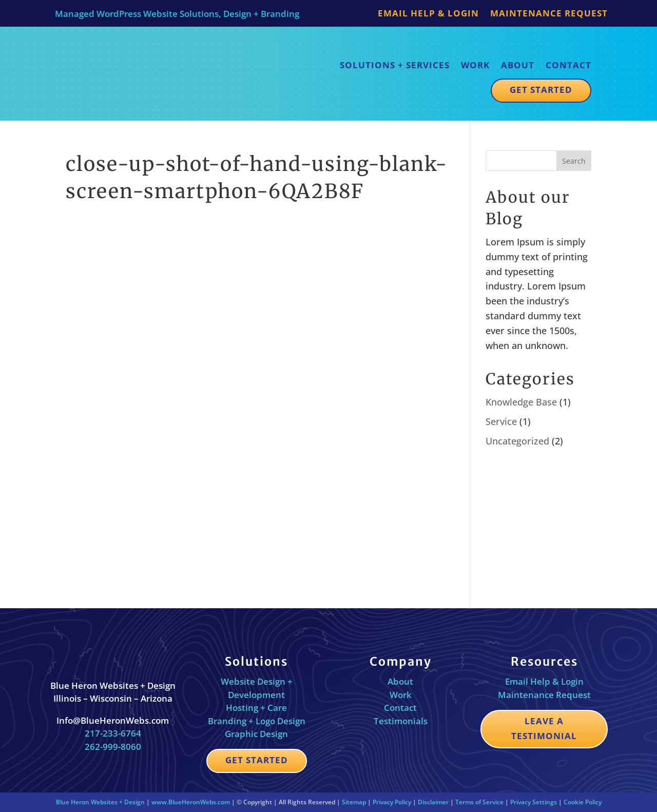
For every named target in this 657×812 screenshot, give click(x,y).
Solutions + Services (395, 65)
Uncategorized (517, 441)
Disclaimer (433, 802)
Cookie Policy (583, 802)
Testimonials (401, 721)
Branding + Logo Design (257, 721)
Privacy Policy (392, 802)
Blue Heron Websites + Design (100, 802)
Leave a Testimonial (544, 728)
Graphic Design (256, 734)
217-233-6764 (113, 733)
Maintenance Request (549, 14)
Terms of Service (479, 802)
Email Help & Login (428, 14)
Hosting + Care (256, 708)
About (518, 65)
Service (501, 421)
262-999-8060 (113, 747)
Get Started (541, 90)
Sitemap (354, 802)
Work (475, 65)
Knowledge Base (521, 402)
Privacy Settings (534, 802)
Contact (568, 65)
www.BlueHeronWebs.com (191, 802)
